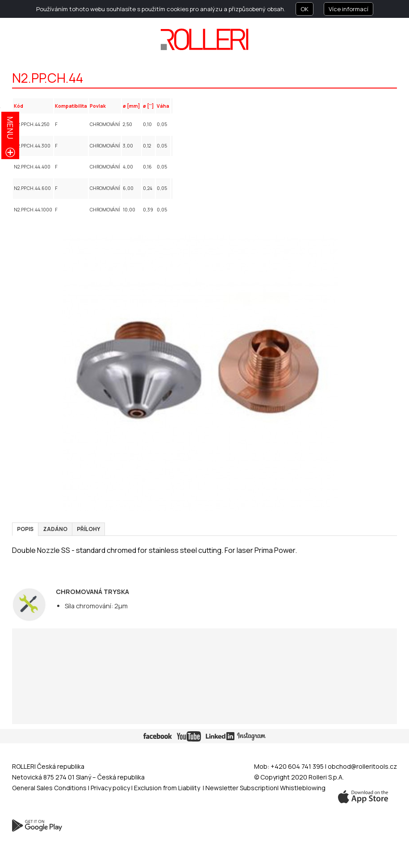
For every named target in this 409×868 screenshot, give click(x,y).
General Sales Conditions (49, 788)
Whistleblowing (303, 788)
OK (305, 9)
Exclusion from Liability (167, 788)
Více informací (348, 9)
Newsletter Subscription (241, 788)
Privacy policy (111, 788)
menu (10, 128)
